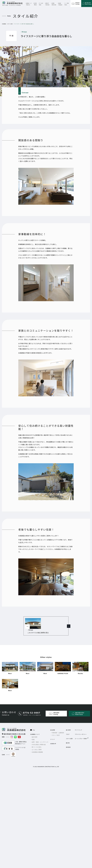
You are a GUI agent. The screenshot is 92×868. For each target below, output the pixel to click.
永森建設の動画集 (37, 747)
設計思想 (35, 732)
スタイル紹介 (10, 24)
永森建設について (35, 729)
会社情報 (53, 725)
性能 (33, 734)
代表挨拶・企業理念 (58, 728)
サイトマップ (78, 725)
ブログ (68, 729)
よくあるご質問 (37, 745)
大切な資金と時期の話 (39, 739)
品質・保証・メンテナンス (40, 737)
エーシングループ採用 (81, 734)
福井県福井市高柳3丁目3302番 (15, 729)
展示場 (68, 738)
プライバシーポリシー (81, 729)
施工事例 (68, 725)
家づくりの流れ (37, 742)
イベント (53, 734)
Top (34, 725)
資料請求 (68, 742)
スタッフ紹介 (56, 730)
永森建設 (4, 24)
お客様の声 (53, 739)
